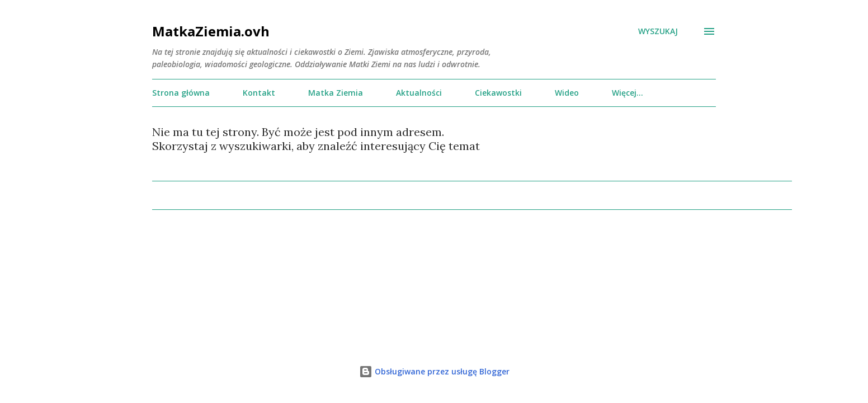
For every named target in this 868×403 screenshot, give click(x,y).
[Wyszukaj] (658, 31)
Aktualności (419, 93)
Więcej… (628, 93)
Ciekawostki (498, 93)
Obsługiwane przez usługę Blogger (434, 371)
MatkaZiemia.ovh (211, 31)
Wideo (567, 93)
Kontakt (259, 93)
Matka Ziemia (336, 93)
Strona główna (181, 93)
